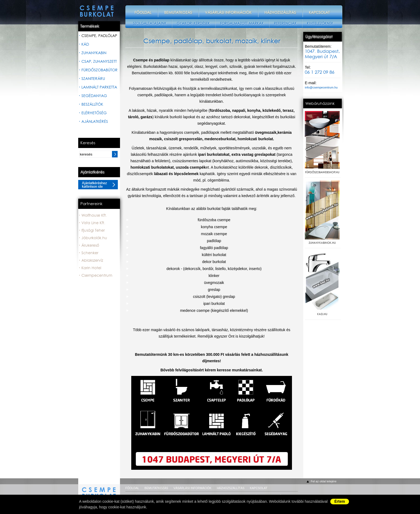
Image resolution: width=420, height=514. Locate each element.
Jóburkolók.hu (94, 238)
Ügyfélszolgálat (319, 37)
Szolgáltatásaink (150, 23)
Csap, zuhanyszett (99, 61)
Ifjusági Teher (93, 230)
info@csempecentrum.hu (321, 87)
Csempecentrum (97, 275)
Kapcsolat (319, 12)
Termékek (90, 26)
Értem (340, 501)
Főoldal (143, 12)
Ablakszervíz (92, 260)
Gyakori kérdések (193, 23)
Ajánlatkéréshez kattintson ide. (98, 185)
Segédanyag (94, 96)
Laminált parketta (99, 87)
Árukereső (90, 245)
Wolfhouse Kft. (94, 215)
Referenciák (285, 23)
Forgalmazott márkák (242, 23)
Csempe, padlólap (99, 36)
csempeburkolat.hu (99, 490)
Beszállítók (92, 104)
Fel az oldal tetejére (324, 481)
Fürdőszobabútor (100, 70)
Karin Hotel (91, 268)
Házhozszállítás (280, 12)
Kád (85, 44)
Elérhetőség (94, 113)
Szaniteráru (93, 79)
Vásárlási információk (228, 12)
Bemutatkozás (178, 12)
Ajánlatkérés (95, 121)
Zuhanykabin (94, 53)
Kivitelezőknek (320, 23)
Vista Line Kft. (93, 223)
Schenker (90, 253)
